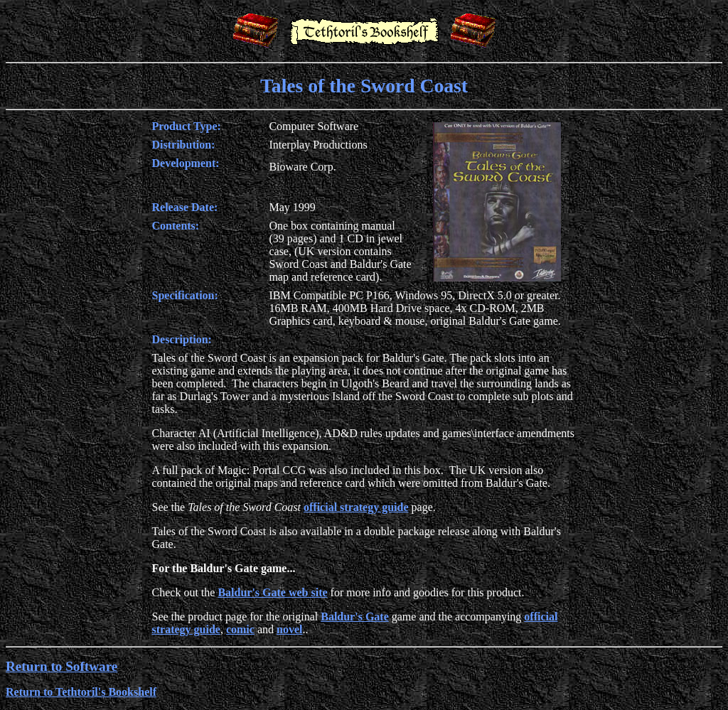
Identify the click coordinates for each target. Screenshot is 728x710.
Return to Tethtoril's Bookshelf (81, 692)
